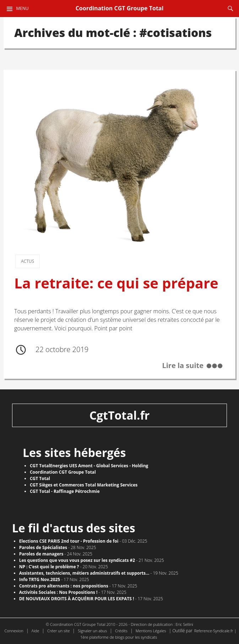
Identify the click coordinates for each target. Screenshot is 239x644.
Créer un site (59, 631)
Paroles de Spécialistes (43, 547)
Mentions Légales (151, 631)
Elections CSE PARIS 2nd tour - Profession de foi (69, 541)
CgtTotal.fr (120, 415)
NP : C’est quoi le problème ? (49, 567)
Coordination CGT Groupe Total (120, 8)
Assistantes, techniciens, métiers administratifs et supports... (84, 573)
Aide (36, 631)
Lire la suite (183, 365)
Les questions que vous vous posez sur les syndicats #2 (77, 560)
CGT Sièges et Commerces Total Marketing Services (84, 485)
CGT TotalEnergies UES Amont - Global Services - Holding (89, 466)
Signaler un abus (92, 631)
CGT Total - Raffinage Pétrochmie (65, 491)
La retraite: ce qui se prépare (116, 283)
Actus (28, 261)
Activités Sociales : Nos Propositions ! (58, 592)
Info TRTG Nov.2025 (40, 579)
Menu (22, 8)
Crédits (121, 631)
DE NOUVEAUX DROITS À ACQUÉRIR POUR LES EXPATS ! (77, 599)
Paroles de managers (41, 554)
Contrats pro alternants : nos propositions (64, 586)
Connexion (14, 631)
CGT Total (40, 478)
